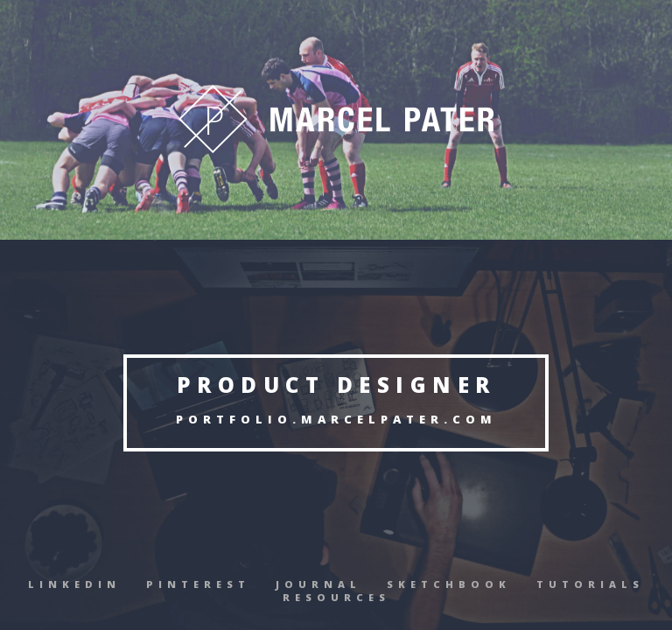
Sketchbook (449, 584)
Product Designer (336, 385)
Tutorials (590, 584)
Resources (336, 597)
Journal (318, 584)
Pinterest (198, 584)
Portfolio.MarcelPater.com (336, 419)
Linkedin (74, 584)
